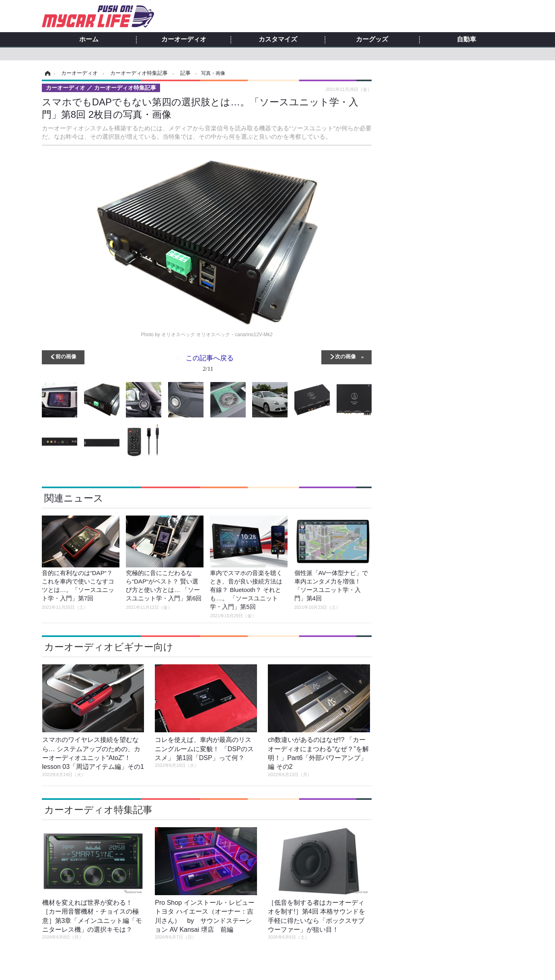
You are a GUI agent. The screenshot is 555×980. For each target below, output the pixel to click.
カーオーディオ (184, 39)
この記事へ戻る (210, 365)
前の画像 (66, 356)
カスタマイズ (278, 39)
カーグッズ (372, 39)
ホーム (89, 39)
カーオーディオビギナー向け (109, 647)
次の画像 (345, 356)
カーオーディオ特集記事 (98, 810)
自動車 (467, 39)
